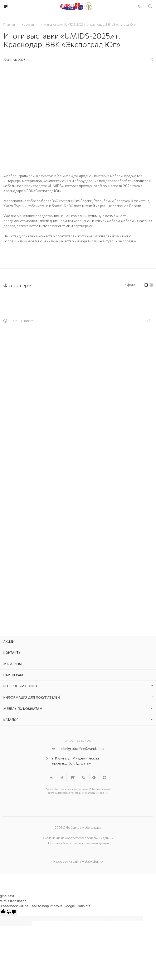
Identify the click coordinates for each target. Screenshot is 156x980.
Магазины (12, 664)
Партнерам (13, 675)
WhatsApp (94, 778)
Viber (83, 778)
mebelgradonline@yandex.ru (81, 749)
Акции (9, 642)
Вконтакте (51, 778)
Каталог (11, 720)
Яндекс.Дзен (105, 778)
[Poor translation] (11, 912)
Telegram (62, 778)
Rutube (73, 778)
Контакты (12, 653)
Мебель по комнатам (23, 709)
